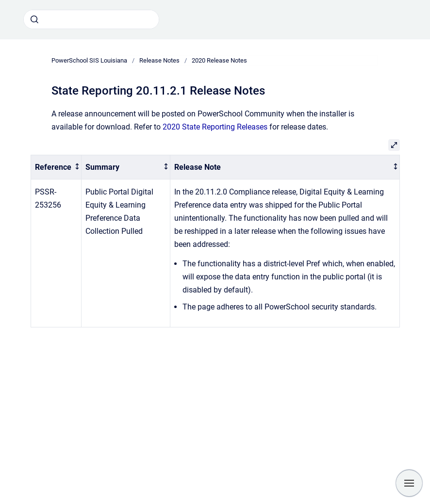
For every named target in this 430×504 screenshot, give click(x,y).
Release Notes (159, 60)
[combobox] (91, 19)
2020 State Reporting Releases (215, 127)
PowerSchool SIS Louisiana (89, 60)
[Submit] (34, 19)
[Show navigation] (409, 483)
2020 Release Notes (219, 60)
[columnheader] (56, 167)
